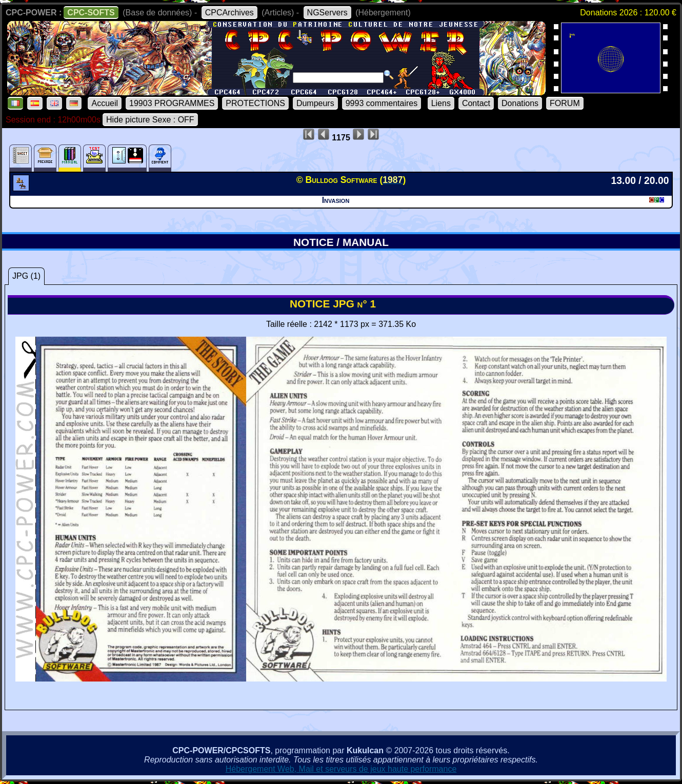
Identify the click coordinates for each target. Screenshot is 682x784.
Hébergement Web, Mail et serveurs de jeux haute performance (341, 769)
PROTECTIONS (255, 103)
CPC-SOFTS (91, 13)
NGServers (327, 13)
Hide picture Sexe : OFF (150, 120)
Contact (476, 103)
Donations (520, 103)
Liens (441, 103)
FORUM (565, 103)
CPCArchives (229, 13)
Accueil (105, 103)
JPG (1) (26, 276)
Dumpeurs (315, 103)
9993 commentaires (382, 103)
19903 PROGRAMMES (172, 103)
